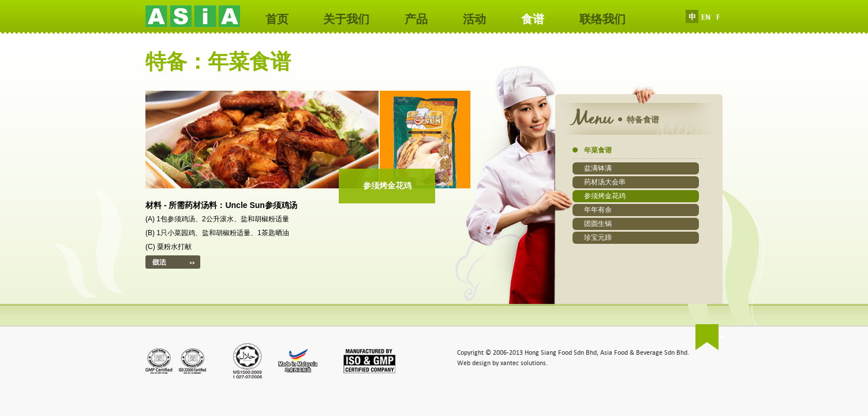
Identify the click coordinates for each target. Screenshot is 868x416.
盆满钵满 (598, 168)
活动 (474, 19)
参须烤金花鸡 (605, 196)
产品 (416, 19)
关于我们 (346, 19)
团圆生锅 (598, 224)
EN (706, 17)
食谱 (533, 19)
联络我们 (603, 19)
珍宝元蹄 (598, 237)
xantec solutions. (524, 363)
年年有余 (598, 210)
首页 (277, 19)
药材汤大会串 (605, 182)
